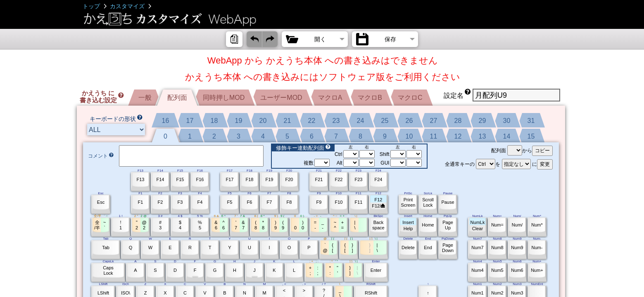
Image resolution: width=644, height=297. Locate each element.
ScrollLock (428, 202)
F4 (200, 202)
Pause (448, 202)
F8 (289, 202)
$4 (180, 225)
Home (428, 225)
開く (320, 39)
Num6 (517, 270)
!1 (121, 225)
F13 (141, 179)
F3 (180, 202)
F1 (141, 202)
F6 (250, 202)
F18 (250, 179)
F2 (160, 202)
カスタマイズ (127, 6)
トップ (91, 6)
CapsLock (108, 270)
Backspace (378, 225)
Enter (376, 270)
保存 (390, 39)
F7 (270, 202)
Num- (537, 247)
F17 (230, 179)
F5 (230, 202)
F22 (339, 179)
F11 (359, 202)
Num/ (517, 225)
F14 (160, 179)
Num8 (497, 247)
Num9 (517, 247)
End (428, 247)
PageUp (448, 225)
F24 (379, 179)
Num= (497, 225)
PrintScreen (408, 202)
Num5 (497, 270)
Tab (106, 247)
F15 (180, 179)
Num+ (537, 270)
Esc (101, 202)
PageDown (448, 248)
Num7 (477, 247)
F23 (359, 179)
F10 (339, 202)
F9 (319, 202)
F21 (319, 179)
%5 (200, 225)
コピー (542, 151)
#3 (160, 225)
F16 (200, 179)
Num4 (477, 270)
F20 (289, 179)
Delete (408, 247)
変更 (545, 164)
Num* (537, 225)
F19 (270, 179)
